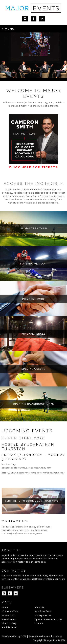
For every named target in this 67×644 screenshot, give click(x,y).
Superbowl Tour (43, 611)
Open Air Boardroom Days (48, 619)
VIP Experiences (43, 615)
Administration (9, 627)
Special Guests (9, 619)
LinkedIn (42, 19)
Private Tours (9, 615)
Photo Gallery (9, 623)
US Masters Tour (10, 611)
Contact (39, 623)
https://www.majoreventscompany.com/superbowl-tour (33, 473)
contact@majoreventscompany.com (31, 468)
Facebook (34, 19)
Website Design (9, 636)
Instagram (25, 19)
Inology (58, 636)
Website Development (40, 636)
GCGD (24, 636)
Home (5, 607)
